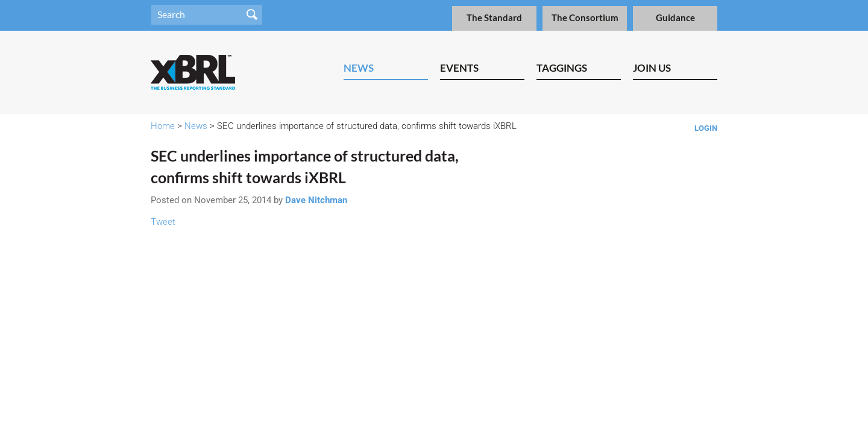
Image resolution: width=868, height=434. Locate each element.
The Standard (494, 18)
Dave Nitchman (316, 200)
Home (163, 126)
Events (459, 68)
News (359, 68)
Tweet (163, 222)
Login (706, 128)
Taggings (562, 68)
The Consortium (585, 18)
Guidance (675, 18)
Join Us (652, 68)
